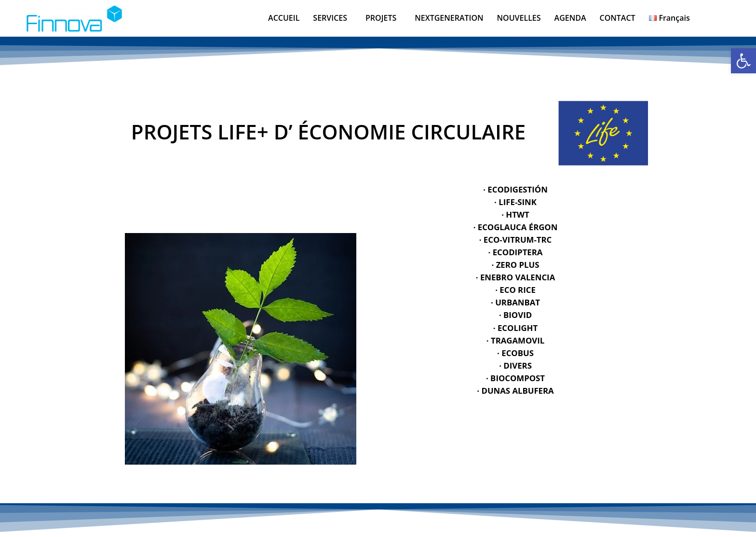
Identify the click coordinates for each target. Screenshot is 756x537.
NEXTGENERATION (449, 18)
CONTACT (618, 18)
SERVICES (330, 18)
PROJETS (381, 18)
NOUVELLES (519, 18)
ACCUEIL (284, 18)
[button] (332, 18)
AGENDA (570, 18)
